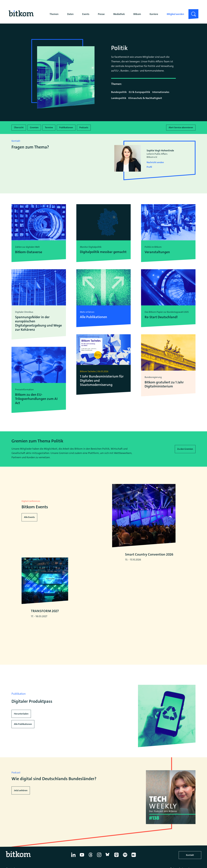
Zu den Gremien (185, 449)
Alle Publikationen (23, 725)
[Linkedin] (73, 858)
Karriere (154, 14)
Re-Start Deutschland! (161, 317)
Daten (70, 14)
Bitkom (137, 14)
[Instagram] (99, 858)
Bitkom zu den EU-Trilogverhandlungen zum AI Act (36, 399)
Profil (149, 167)
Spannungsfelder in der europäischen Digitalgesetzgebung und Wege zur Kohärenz (38, 323)
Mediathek (119, 14)
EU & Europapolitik (139, 92)
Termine (49, 127)
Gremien (34, 127)
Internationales (161, 92)
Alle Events (29, 517)
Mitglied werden (175, 14)
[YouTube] (82, 858)
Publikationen (66, 127)
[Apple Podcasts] (116, 858)
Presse (101, 14)
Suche (192, 11)
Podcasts (84, 127)
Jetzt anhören (21, 791)
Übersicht (19, 127)
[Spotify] (125, 858)
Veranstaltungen (157, 252)
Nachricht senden (155, 162)
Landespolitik (119, 98)
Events (86, 14)
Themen (54, 14)
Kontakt (190, 856)
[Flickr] (134, 858)
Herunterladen (21, 714)
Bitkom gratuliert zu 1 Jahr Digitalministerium (164, 384)
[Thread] (91, 858)
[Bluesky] (108, 858)
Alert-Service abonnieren (181, 127)
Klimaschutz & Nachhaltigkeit (145, 98)
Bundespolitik (119, 92)
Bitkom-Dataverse (29, 252)
